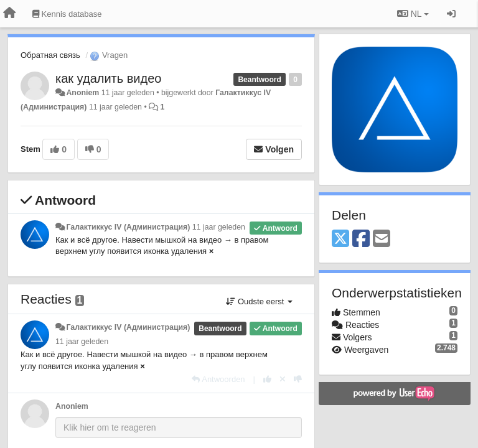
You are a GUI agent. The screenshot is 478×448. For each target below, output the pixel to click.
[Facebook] (361, 239)
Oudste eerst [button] (259, 301)
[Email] (382, 239)
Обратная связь (50, 55)
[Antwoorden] (218, 379)
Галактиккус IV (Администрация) (128, 227)
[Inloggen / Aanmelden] (451, 14)
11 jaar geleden (219, 227)
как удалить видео (108, 78)
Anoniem (82, 93)
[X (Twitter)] (340, 239)
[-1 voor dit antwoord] (298, 379)
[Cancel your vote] (283, 379)
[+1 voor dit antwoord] (267, 379)
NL (413, 14)
